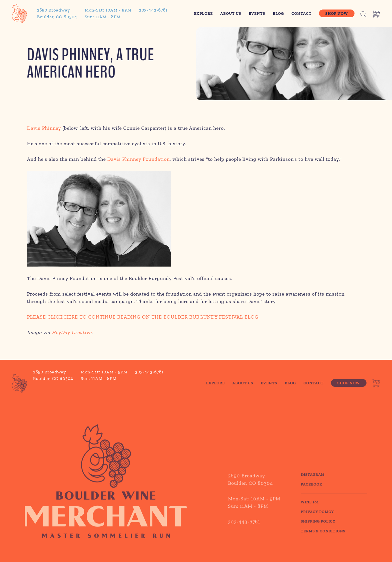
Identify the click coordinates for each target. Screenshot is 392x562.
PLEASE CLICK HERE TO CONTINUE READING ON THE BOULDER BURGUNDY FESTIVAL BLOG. (143, 318)
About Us (231, 13)
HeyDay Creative (72, 334)
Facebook (311, 493)
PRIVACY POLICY (317, 520)
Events (257, 13)
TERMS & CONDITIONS (323, 539)
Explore (203, 13)
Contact (301, 13)
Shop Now (337, 13)
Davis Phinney (44, 129)
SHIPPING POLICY (318, 530)
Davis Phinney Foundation (138, 160)
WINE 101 (310, 511)
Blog (278, 13)
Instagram (313, 483)
